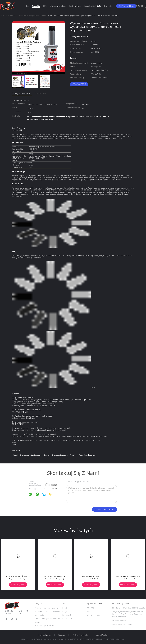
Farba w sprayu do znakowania (47, 608)
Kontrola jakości (75, 6)
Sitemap (62, 635)
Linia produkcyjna (94, 615)
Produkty (36, 6)
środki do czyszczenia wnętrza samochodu (28, 455)
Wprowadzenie (67, 618)
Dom (27, 6)
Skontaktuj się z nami (92, 6)
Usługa (64, 611)
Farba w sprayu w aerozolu (45, 626)
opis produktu (41, 93)
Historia (65, 608)
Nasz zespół (66, 615)
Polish (141, 6)
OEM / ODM (91, 608)
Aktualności (108, 6)
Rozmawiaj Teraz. (126, 6)
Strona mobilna (102, 635)
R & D (89, 611)
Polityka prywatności (80, 635)
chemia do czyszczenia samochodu (56, 455)
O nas (45, 6)
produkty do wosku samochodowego (83, 455)
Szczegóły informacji (21, 93)
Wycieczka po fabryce (58, 6)
